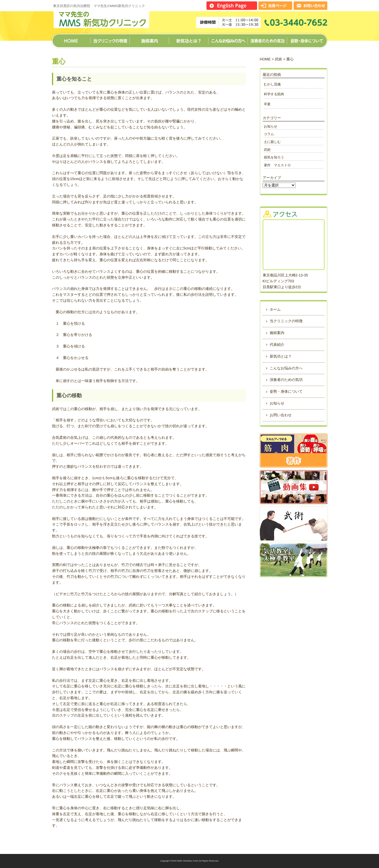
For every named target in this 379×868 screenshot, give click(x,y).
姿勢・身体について (307, 39)
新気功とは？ (189, 39)
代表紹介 (277, 345)
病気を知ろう (274, 157)
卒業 (267, 104)
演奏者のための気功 (267, 39)
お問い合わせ (281, 415)
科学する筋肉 (276, 94)
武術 (278, 59)
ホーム (71, 39)
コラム (269, 134)
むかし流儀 (272, 84)
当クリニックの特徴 (110, 39)
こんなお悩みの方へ (228, 39)
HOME (265, 59)
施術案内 (149, 39)
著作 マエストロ (277, 165)
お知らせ (271, 126)
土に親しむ (272, 142)
